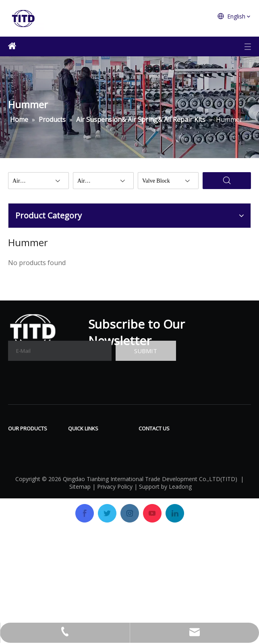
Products (82, 455)
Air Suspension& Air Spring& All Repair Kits (33, 472)
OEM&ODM (85, 491)
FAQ (114, 455)
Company (82, 467)
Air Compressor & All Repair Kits (35, 447)
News (116, 479)
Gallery (118, 467)
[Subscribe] (146, 351)
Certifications (88, 479)
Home (77, 442)
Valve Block (25, 493)
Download (123, 442)
